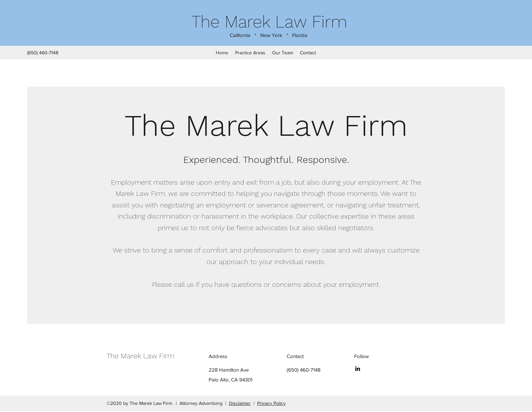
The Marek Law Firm (269, 22)
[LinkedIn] (358, 369)
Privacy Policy (271, 403)
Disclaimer (240, 403)
